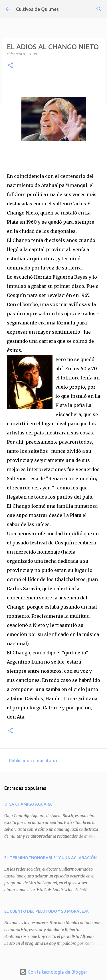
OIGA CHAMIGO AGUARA (28, 804)
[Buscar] (99, 9)
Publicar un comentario (33, 761)
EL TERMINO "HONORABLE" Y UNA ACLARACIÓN (51, 858)
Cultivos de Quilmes (37, 9)
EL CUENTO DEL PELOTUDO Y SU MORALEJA (47, 911)
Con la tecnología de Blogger (53, 972)
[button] (10, 66)
